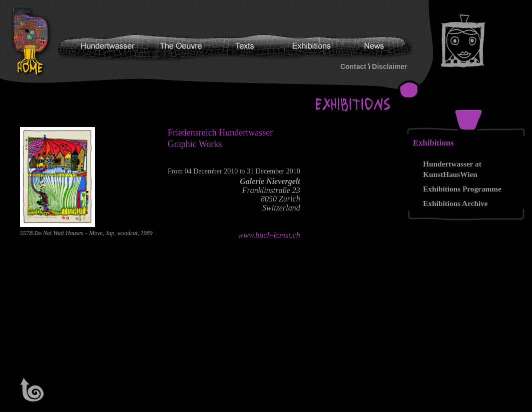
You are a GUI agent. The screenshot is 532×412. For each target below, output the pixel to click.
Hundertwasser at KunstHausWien (452, 169)
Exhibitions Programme (462, 189)
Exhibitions (433, 143)
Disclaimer (389, 66)
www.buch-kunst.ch (269, 235)
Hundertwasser (33, 42)
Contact (353, 66)
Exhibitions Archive (455, 203)
